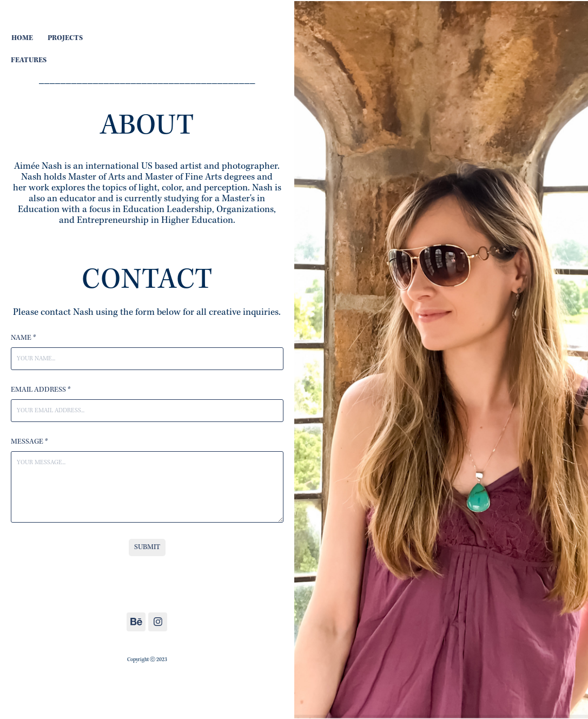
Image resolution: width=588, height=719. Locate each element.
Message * (29, 442)
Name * (24, 338)
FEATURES (29, 60)
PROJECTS (65, 38)
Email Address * (41, 390)
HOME (22, 38)
